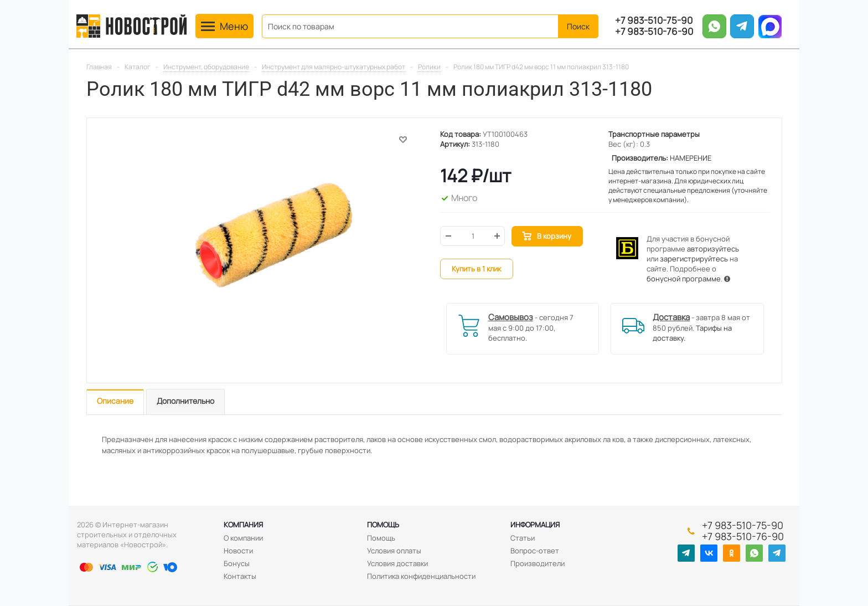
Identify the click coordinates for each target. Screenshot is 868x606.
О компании (243, 538)
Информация (535, 525)
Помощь (383, 525)
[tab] (115, 402)
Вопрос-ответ (535, 551)
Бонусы (237, 563)
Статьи (523, 538)
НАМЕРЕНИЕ (691, 158)
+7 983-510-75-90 (654, 20)
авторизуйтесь (713, 249)
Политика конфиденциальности (421, 576)
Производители (538, 563)
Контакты (240, 576)
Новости (238, 551)
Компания (243, 525)
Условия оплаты (394, 551)
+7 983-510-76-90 (654, 32)
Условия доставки (397, 563)
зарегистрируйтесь (694, 259)
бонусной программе (684, 279)
